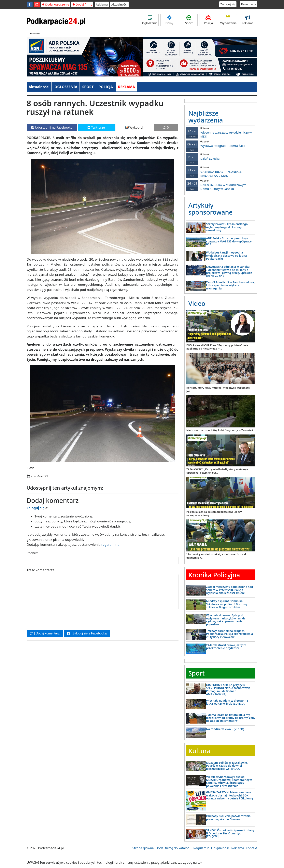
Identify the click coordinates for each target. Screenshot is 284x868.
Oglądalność (220, 848)
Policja (208, 20)
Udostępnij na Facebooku (52, 127)
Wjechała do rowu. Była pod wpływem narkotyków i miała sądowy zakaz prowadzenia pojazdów (226, 620)
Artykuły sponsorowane (210, 209)
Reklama (102, 4)
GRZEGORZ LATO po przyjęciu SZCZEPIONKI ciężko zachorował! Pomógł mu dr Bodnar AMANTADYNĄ (228, 689)
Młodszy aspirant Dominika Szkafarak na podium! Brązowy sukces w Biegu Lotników (227, 604)
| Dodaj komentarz (45, 633)
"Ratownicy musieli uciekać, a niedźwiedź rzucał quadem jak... (216, 556)
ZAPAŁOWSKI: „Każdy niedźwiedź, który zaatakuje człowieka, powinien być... (217, 471)
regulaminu (110, 544)
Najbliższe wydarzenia (206, 117)
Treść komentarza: (41, 570)
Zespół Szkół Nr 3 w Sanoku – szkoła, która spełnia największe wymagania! (230, 285)
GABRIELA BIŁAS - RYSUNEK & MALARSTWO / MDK (221, 172)
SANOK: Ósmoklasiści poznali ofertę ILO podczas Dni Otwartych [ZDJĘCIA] (230, 833)
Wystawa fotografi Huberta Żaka (221, 144)
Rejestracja (249, 4)
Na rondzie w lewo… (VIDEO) (225, 729)
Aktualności (119, 4)
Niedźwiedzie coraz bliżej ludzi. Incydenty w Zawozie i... (221, 430)
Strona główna (143, 848)
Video (197, 303)
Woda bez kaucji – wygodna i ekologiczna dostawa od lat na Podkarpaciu (226, 255)
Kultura (199, 751)
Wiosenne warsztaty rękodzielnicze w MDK (221, 132)
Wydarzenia (228, 20)
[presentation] (57, 619)
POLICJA (106, 87)
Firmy (169, 20)
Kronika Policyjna (214, 575)
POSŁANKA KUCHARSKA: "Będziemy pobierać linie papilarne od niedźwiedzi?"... (217, 347)
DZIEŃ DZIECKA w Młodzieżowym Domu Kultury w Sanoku (221, 185)
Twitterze (96, 127)
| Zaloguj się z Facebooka (87, 633)
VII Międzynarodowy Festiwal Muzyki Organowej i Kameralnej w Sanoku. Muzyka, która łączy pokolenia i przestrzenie (229, 781)
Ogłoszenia (150, 20)
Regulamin (201, 848)
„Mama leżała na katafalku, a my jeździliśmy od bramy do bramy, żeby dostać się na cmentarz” (231, 718)
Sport (189, 20)
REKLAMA (126, 87)
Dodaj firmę (82, 4)
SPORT (88, 87)
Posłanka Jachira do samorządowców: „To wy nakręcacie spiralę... (214, 513)
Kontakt (252, 848)
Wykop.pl (134, 127)
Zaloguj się (228, 4)
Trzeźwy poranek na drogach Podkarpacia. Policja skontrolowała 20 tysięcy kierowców (229, 634)
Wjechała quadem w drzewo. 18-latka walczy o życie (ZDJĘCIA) (228, 702)
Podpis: (32, 553)
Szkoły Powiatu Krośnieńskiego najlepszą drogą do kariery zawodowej (227, 227)
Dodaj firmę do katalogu (174, 848)
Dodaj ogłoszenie (56, 4)
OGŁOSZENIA (66, 87)
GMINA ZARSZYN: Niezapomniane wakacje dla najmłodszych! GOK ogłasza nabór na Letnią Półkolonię (230, 795)
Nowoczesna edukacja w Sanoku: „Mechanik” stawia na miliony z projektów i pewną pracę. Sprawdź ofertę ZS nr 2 (229, 271)
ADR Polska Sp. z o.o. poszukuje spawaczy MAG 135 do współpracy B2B (229, 241)
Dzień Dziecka (221, 157)
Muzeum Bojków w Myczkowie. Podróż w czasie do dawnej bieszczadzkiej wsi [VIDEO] (227, 766)
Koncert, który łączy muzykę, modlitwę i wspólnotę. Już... (218, 389)
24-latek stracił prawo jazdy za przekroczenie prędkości (226, 647)
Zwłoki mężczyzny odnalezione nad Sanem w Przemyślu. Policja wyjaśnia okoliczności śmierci (229, 590)
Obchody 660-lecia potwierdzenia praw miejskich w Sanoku (228, 817)
